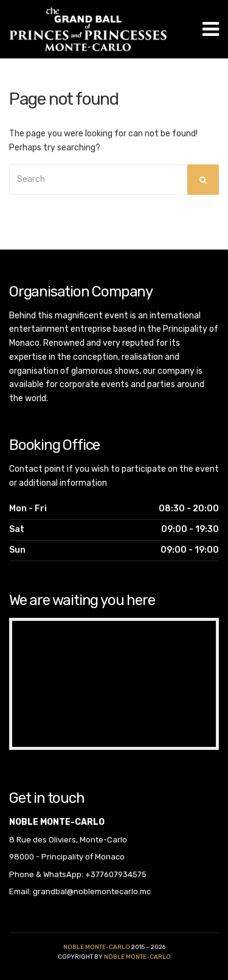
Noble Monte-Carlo (97, 947)
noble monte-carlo (137, 957)
